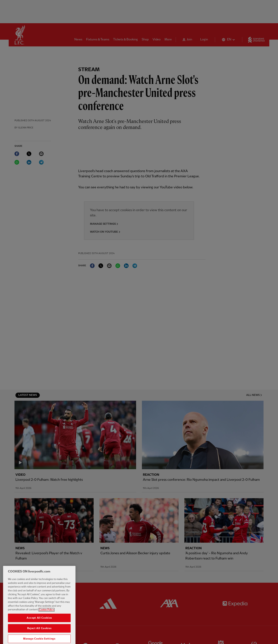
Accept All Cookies (39, 626)
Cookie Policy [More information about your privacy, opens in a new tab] (47, 618)
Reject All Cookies (39, 637)
